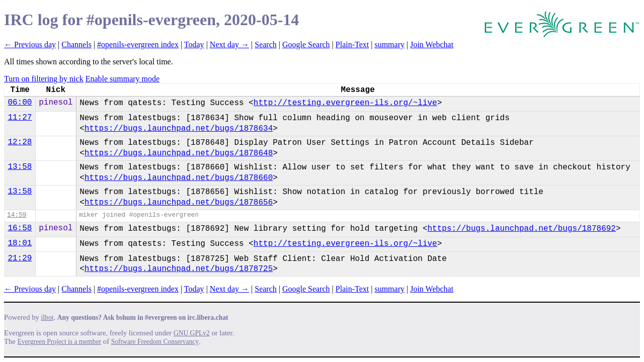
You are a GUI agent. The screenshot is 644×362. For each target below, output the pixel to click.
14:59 (17, 215)
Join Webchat (432, 44)
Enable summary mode (123, 79)
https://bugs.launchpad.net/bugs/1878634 (179, 129)
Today (194, 44)
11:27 (20, 118)
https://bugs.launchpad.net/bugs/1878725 (179, 269)
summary (389, 44)
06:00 (20, 103)
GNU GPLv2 (192, 333)
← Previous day (30, 44)
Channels (76, 44)
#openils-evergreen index (138, 44)
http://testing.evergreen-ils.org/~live (345, 103)
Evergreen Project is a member (60, 342)
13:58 (20, 167)
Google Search (306, 44)
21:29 (20, 258)
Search (266, 44)
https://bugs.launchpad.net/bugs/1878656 (179, 203)
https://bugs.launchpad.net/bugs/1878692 (522, 229)
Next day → (229, 44)
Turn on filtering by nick (44, 79)
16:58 (20, 228)
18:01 (20, 243)
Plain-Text (352, 44)
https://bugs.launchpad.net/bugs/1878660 (179, 178)
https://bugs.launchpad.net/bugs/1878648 (179, 153)
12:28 (20, 142)
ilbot (48, 318)
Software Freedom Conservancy (155, 342)
